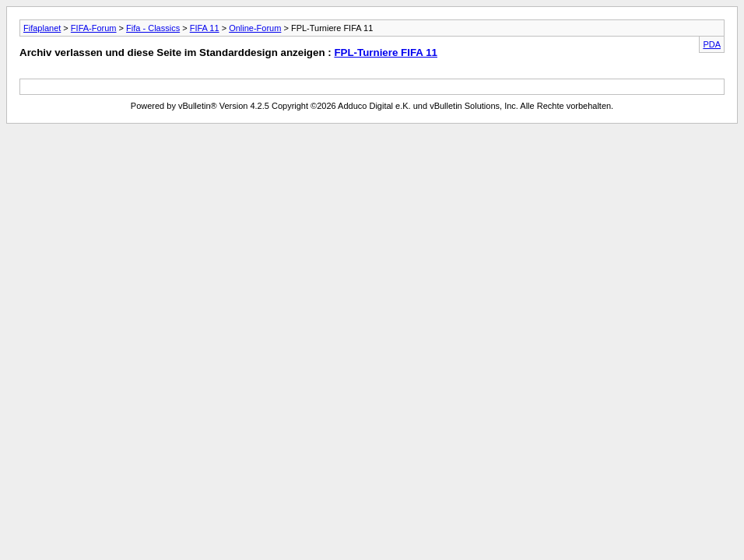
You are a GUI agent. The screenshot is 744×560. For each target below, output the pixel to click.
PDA (712, 44)
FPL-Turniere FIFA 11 (386, 52)
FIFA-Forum (94, 28)
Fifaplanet (42, 28)
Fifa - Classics (153, 28)
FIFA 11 (205, 28)
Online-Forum (255, 28)
